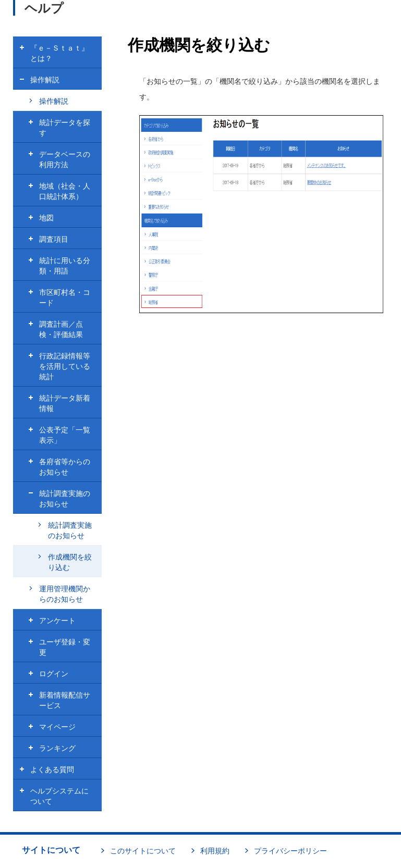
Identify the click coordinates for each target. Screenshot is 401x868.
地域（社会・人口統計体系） (65, 191)
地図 (46, 218)
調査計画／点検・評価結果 (61, 329)
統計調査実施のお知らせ (65, 499)
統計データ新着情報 (65, 403)
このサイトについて (143, 851)
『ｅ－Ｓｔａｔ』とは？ (59, 53)
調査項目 (54, 239)
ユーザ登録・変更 (65, 647)
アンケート (57, 621)
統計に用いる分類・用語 (65, 266)
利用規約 (215, 851)
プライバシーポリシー (290, 851)
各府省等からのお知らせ (65, 467)
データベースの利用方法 (65, 159)
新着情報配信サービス (65, 700)
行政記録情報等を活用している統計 (65, 366)
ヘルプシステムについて (59, 796)
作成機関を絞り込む (70, 562)
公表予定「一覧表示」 (65, 435)
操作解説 (45, 80)
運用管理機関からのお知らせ (65, 594)
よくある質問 (52, 770)
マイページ (57, 727)
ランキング (57, 748)
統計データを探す (65, 128)
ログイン (54, 674)
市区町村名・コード (65, 297)
